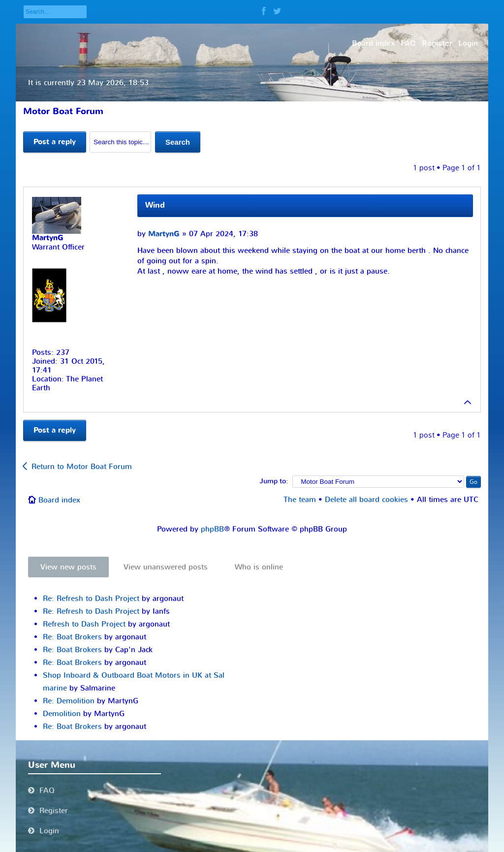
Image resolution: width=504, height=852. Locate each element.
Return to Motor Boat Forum (82, 467)
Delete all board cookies (366, 500)
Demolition (62, 714)
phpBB (212, 529)
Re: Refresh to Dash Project (91, 599)
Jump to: (274, 481)
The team (300, 500)
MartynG (164, 234)
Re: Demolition (69, 701)
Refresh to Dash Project (84, 624)
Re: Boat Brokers (72, 637)
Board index (59, 500)
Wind (155, 205)
